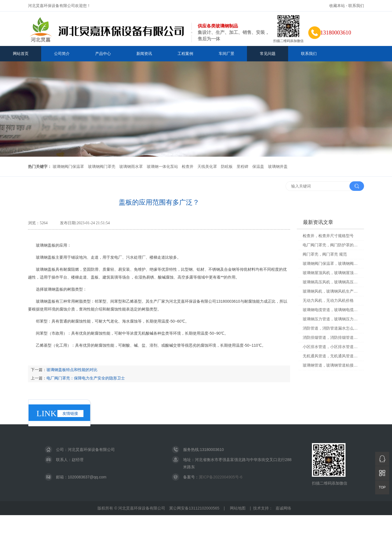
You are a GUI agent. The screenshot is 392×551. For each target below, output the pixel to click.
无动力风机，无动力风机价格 (328, 301)
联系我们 (356, 6)
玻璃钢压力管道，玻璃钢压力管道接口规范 (331, 319)
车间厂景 (227, 54)
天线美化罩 (207, 166)
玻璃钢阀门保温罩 (68, 166)
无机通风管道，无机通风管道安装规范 (331, 356)
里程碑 (242, 166)
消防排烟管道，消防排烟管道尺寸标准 (331, 338)
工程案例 (185, 54)
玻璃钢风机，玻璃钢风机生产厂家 (331, 291)
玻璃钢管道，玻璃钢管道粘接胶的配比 (331, 365)
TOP (382, 487)
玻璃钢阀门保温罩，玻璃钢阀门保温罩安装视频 (331, 264)
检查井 (188, 166)
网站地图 (238, 508)
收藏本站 (337, 6)
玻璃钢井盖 (278, 166)
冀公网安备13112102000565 (194, 508)
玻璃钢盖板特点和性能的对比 (72, 370)
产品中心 (103, 54)
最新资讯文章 (318, 222)
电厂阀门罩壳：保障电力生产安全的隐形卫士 (86, 378)
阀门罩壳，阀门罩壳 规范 (325, 254)
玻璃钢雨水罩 (131, 166)
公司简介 (62, 54)
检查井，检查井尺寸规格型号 (328, 236)
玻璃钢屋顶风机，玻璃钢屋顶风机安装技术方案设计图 (331, 273)
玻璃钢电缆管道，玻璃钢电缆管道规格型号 (331, 310)
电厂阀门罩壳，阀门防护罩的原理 (331, 245)
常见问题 (268, 54)
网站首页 (21, 54)
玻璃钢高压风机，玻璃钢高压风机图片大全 (331, 282)
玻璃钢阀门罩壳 (102, 166)
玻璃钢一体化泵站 (162, 166)
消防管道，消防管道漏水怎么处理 (331, 328)
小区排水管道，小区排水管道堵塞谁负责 (331, 347)
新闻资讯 (144, 54)
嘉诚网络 (283, 508)
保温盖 (258, 166)
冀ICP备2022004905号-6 (221, 477)
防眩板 (227, 166)
